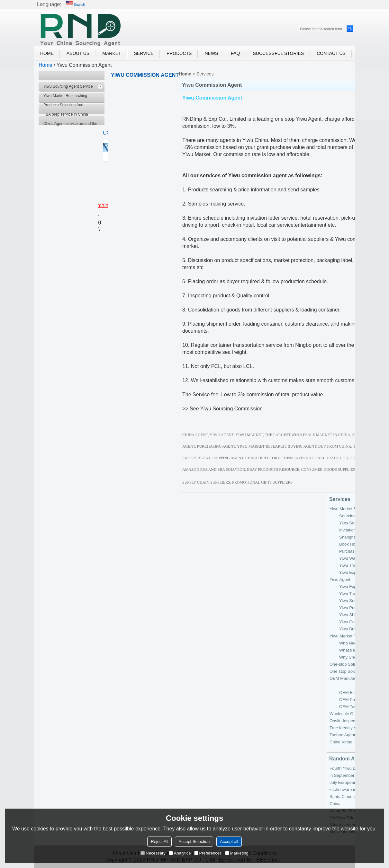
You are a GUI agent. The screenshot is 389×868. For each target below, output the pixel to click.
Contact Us (331, 53)
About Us (78, 53)
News (211, 53)
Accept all (229, 842)
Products (179, 53)
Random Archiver (351, 759)
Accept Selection (194, 842)
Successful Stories (278, 53)
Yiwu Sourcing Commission (231, 409)
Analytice (180, 853)
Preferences (208, 853)
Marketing (237, 853)
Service (144, 53)
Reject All (159, 842)
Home (47, 53)
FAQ (235, 53)
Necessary (153, 853)
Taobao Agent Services (351, 735)
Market (112, 53)
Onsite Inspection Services (354, 721)
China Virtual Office (348, 742)
